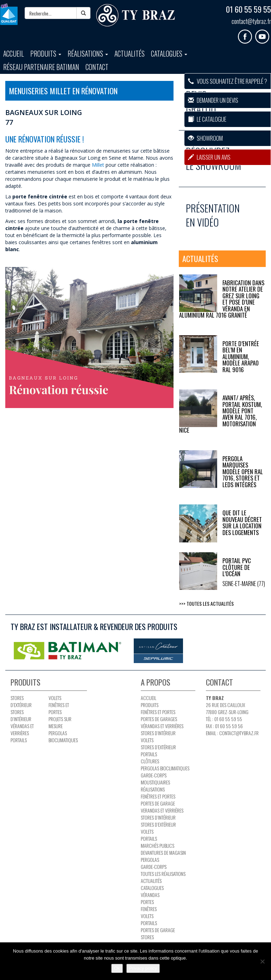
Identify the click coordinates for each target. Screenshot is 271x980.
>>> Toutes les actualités (206, 603)
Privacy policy (143, 968)
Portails (19, 740)
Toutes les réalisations (163, 874)
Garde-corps (154, 775)
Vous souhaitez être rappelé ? (228, 81)
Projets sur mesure (60, 722)
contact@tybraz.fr (251, 21)
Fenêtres (149, 909)
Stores (147, 937)
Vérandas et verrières (22, 729)
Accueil (14, 54)
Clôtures (150, 761)
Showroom (205, 138)
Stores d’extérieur (21, 701)
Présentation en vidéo (213, 215)
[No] (262, 961)
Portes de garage (158, 803)
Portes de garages (159, 719)
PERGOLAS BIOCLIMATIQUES (63, 736)
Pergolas (150, 860)
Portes (147, 902)
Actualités (130, 54)
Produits (46, 54)
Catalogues (169, 54)
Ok (117, 968)
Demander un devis (213, 100)
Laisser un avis (209, 157)
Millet (98, 165)
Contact (97, 67)
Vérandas (150, 895)
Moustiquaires (155, 782)
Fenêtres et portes (59, 708)
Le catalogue (207, 119)
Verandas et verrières (162, 810)
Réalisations (88, 54)
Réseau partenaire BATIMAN (41, 67)
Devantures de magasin (163, 852)
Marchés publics (157, 845)
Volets (55, 698)
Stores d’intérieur (21, 715)
